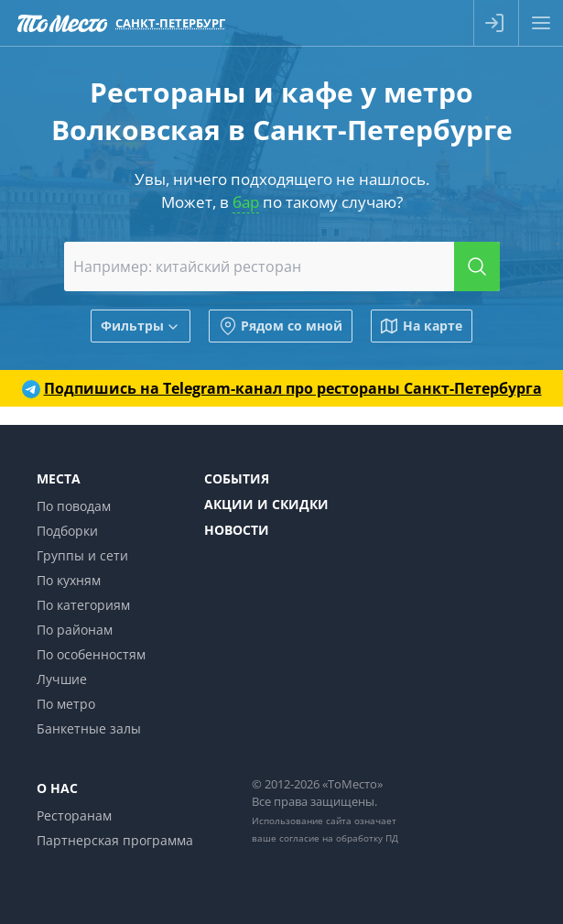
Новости (237, 530)
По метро (66, 704)
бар (246, 202)
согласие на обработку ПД (339, 838)
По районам (75, 630)
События (237, 478)
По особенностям (91, 654)
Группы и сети (82, 555)
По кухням (69, 580)
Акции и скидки (266, 504)
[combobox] (282, 266)
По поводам (74, 506)
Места (59, 478)
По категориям (83, 605)
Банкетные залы (89, 728)
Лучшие (62, 679)
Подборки (67, 531)
